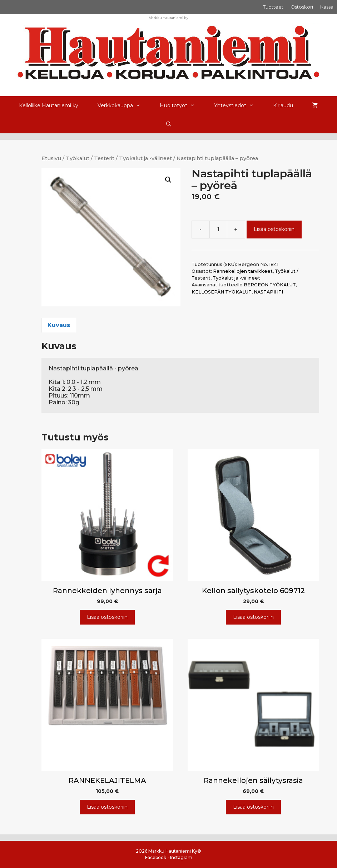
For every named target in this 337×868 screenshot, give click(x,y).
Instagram (181, 857)
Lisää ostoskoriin (274, 229)
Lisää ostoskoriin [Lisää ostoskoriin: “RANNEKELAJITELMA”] (107, 807)
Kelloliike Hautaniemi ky (49, 105)
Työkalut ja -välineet (145, 158)
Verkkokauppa (124, 105)
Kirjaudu (283, 105)
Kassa (327, 7)
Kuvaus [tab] (59, 325)
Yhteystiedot (239, 105)
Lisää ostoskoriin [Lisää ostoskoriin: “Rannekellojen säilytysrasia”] (253, 807)
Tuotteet (273, 7)
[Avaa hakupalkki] (169, 124)
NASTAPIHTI (268, 292)
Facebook (156, 857)
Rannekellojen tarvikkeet (243, 271)
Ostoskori (302, 7)
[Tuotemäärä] (218, 230)
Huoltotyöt (182, 105)
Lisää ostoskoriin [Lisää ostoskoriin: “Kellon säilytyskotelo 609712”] (253, 617)
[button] (168, 180)
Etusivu (51, 158)
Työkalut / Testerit (90, 158)
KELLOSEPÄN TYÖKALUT (222, 292)
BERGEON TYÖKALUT (270, 285)
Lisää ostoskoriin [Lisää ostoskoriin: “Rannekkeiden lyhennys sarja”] (107, 617)
